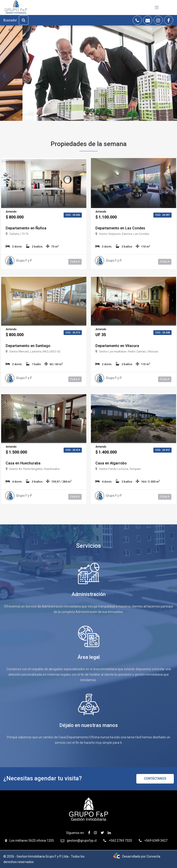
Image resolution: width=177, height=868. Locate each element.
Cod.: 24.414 (73, 450)
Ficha (75, 262)
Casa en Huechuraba (23, 463)
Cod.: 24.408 (162, 333)
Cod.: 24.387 (162, 215)
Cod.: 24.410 (73, 333)
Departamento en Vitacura (117, 346)
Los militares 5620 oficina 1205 (32, 841)
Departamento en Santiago (28, 346)
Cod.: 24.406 (73, 215)
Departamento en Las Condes (120, 228)
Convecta (153, 856)
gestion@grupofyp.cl (82, 841)
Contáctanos (155, 779)
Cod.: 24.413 (162, 450)
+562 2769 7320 (120, 841)
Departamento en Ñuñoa (26, 228)
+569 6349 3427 (156, 841)
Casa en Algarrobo (111, 463)
